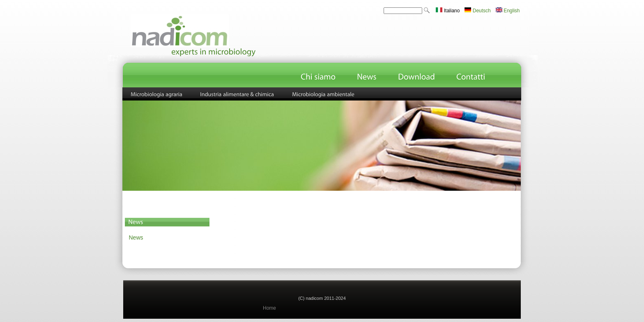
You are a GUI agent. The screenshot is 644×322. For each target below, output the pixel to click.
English (508, 11)
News (136, 238)
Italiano (448, 11)
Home (269, 308)
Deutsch (477, 11)
